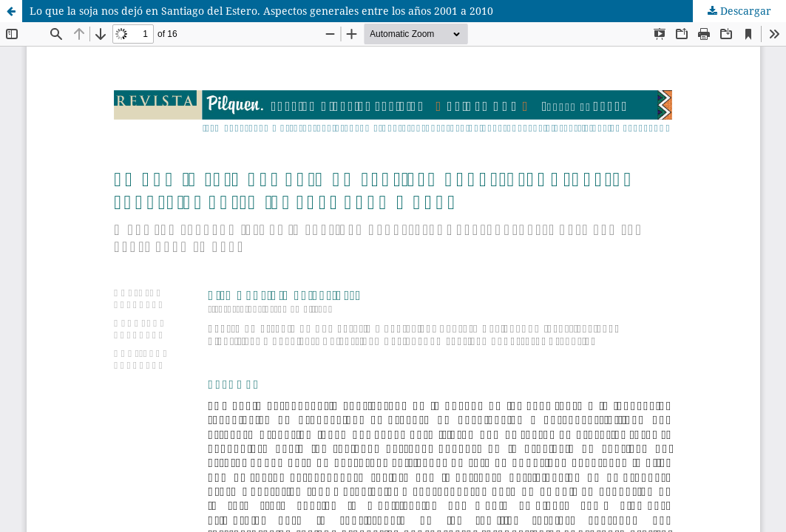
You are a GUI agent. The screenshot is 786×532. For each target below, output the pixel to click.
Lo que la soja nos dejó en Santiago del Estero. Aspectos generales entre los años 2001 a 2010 (261, 11)
